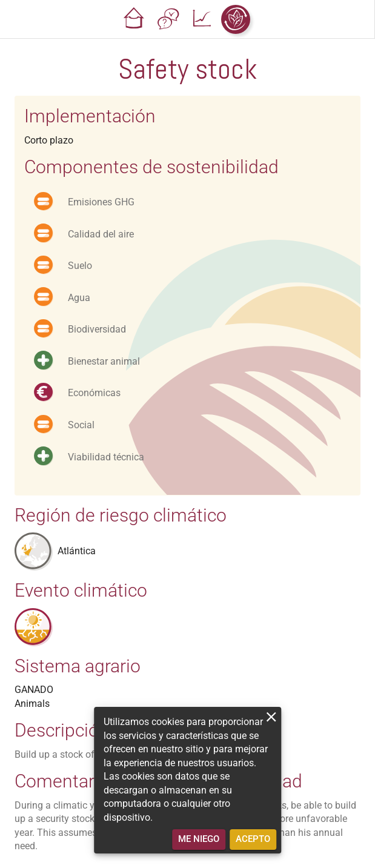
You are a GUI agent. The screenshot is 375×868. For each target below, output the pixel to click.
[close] (271, 717)
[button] (134, 19)
